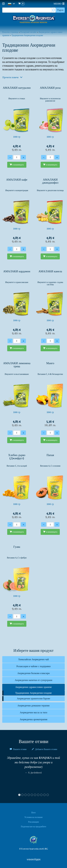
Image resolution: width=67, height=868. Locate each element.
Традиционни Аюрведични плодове (27, 35)
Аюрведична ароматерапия (33, 719)
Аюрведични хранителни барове (33, 698)
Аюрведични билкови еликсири (33, 673)
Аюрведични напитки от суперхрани (33, 680)
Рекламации (33, 822)
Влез (33, 813)
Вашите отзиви (18, 749)
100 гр (17, 119)
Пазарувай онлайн (29, 32)
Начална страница (10, 32)
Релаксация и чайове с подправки (33, 666)
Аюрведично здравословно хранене (34, 687)
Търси (60, 10)
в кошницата (18, 165)
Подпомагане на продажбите (33, 827)
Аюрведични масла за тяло (33, 712)
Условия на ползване (33, 817)
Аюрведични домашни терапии (33, 706)
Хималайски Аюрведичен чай (33, 659)
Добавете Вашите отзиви (44, 749)
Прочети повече (12, 77)
